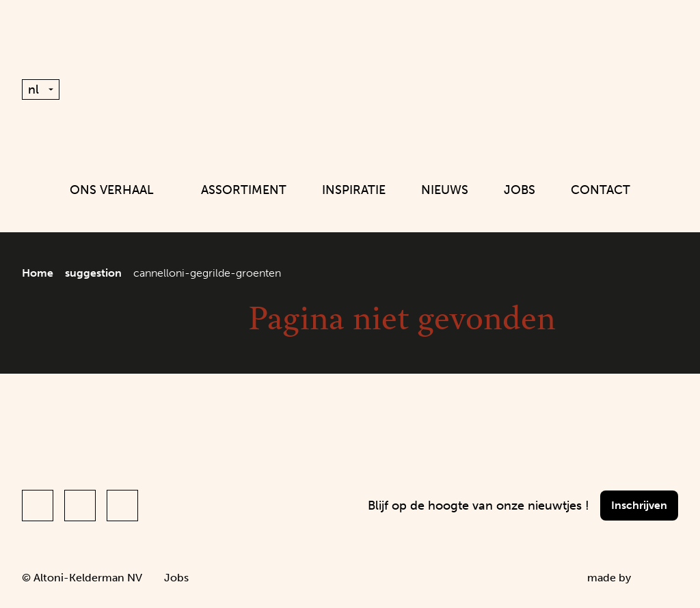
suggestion (93, 273)
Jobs (520, 190)
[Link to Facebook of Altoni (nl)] (38, 506)
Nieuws (445, 190)
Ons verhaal (118, 190)
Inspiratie (354, 190)
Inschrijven (639, 505)
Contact (601, 190)
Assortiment (244, 190)
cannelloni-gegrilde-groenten (207, 273)
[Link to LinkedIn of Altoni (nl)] (122, 506)
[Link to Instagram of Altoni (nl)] (80, 506)
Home (38, 273)
